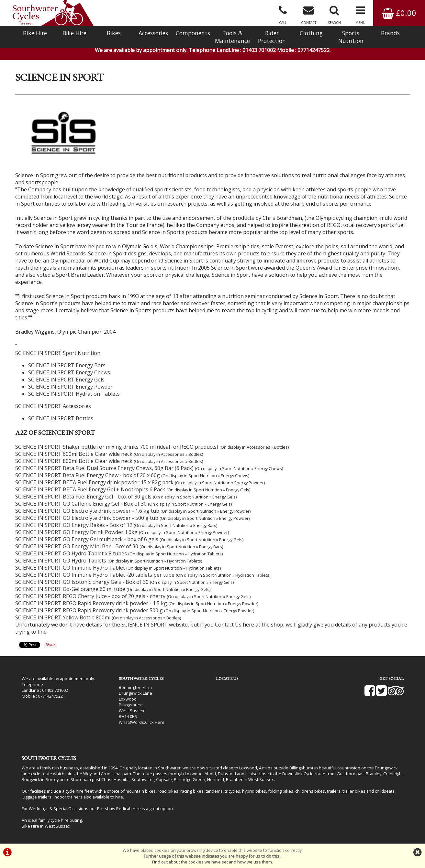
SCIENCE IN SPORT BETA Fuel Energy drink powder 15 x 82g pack (94, 482)
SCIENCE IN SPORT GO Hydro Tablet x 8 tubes (71, 553)
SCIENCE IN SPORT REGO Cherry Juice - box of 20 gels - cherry (90, 596)
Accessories (153, 33)
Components (193, 33)
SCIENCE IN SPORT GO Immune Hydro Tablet (70, 568)
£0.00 (399, 13)
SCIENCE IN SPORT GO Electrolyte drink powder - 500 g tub (87, 518)
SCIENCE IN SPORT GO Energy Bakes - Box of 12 (74, 525)
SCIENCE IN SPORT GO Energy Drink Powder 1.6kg (76, 532)
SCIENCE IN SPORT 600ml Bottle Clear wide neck (74, 454)
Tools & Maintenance (232, 37)
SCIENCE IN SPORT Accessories (53, 406)
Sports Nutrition (351, 37)
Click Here (155, 722)
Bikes (114, 33)
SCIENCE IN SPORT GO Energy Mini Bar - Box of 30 (77, 546)
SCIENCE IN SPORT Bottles (61, 418)
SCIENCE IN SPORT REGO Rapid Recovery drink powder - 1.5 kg (91, 603)
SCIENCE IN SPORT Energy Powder (70, 387)
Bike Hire (35, 33)
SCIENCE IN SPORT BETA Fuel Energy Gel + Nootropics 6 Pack (90, 489)
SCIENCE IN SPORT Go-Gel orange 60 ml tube (70, 589)
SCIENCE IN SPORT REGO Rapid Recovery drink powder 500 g (89, 610)
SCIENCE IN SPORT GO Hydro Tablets (61, 561)
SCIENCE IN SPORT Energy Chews (69, 372)
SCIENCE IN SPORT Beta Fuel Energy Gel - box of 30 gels (83, 497)
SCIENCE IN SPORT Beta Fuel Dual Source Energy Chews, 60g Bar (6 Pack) (104, 468)
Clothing (311, 33)
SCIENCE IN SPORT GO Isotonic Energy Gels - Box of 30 (82, 582)
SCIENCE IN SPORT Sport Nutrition (58, 353)
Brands (390, 33)
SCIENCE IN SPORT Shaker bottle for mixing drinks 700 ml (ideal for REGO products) (117, 447)
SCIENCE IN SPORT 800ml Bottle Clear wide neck (74, 461)
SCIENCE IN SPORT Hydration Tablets (74, 394)
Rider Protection (272, 37)
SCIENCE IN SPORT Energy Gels (66, 380)
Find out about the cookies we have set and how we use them (212, 862)
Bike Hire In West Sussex (46, 826)
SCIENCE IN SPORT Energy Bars (67, 365)
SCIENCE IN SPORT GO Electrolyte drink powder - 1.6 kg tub (87, 511)
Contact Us (228, 625)
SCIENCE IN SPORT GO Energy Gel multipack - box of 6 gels (87, 539)
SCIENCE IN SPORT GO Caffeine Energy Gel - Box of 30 (81, 504)
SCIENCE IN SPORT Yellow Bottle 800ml (63, 617)
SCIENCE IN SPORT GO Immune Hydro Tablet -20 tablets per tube (95, 575)
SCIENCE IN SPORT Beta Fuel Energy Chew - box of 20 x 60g (88, 475)
